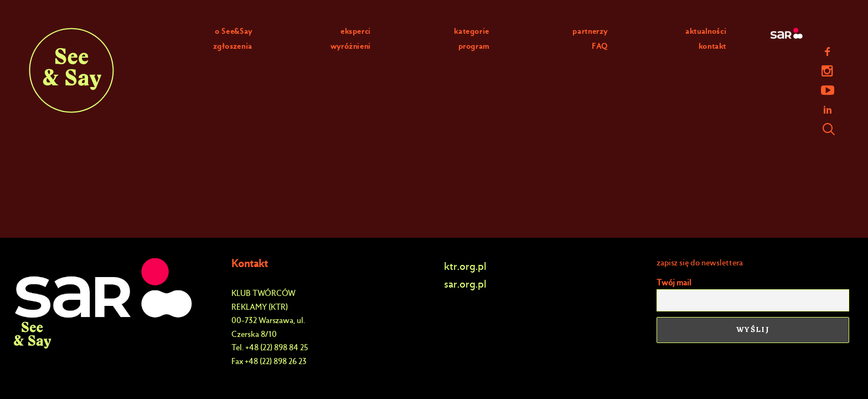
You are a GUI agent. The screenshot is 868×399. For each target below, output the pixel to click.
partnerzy (590, 31)
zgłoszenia (233, 46)
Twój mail (674, 283)
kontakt (713, 46)
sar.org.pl (465, 284)
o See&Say (234, 31)
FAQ (600, 46)
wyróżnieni (351, 46)
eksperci (356, 31)
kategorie (472, 31)
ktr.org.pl (465, 266)
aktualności (706, 31)
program (474, 46)
